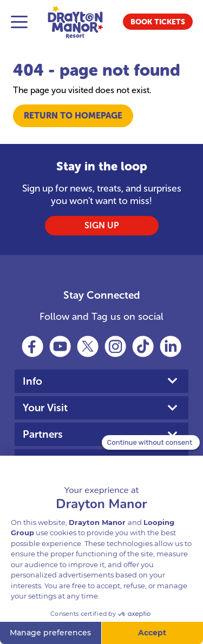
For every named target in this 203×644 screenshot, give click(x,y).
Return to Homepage (73, 116)
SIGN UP (102, 225)
